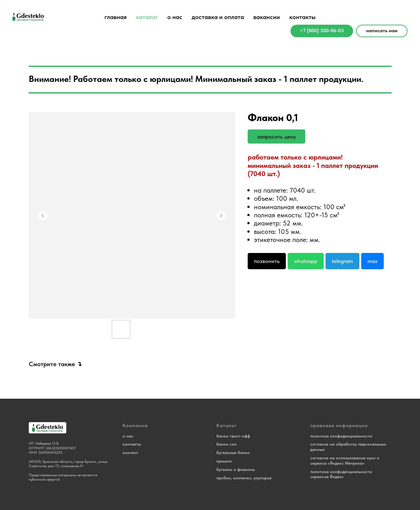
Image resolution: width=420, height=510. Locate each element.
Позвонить (267, 261)
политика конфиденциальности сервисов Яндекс (341, 474)
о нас (175, 17)
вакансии (267, 17)
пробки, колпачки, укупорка (244, 478)
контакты (302, 17)
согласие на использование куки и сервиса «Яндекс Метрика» (345, 460)
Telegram (342, 261)
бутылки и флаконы (236, 469)
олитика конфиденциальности (342, 436)
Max (372, 261)
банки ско (227, 444)
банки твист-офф (233, 436)
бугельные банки (233, 452)
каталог (147, 17)
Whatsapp (306, 261)
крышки (224, 461)
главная (116, 17)
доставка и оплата (218, 17)
